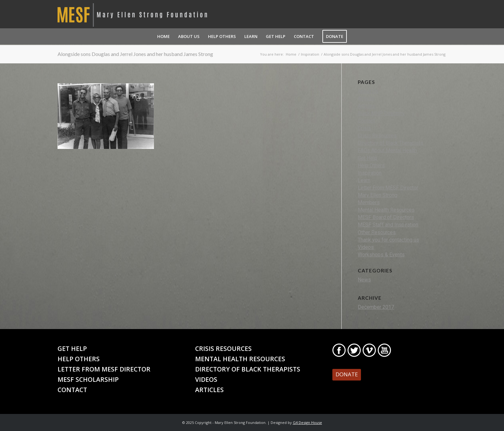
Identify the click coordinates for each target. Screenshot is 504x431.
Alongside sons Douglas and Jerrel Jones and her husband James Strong (135, 54)
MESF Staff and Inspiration (388, 225)
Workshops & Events (381, 255)
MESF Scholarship (88, 379)
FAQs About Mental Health (387, 150)
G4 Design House (307, 422)
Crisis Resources (377, 136)
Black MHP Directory (381, 113)
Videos (366, 247)
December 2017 (376, 307)
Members (369, 202)
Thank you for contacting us (388, 240)
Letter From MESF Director (388, 188)
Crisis (364, 128)
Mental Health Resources (386, 210)
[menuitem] (163, 36)
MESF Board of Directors (386, 217)
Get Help (368, 158)
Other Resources (377, 232)
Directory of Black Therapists (391, 143)
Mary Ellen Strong (378, 195)
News (364, 280)
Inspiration (370, 173)
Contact (366, 121)
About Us (368, 91)
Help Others (371, 165)
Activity (366, 99)
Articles (366, 106)
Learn (364, 180)
